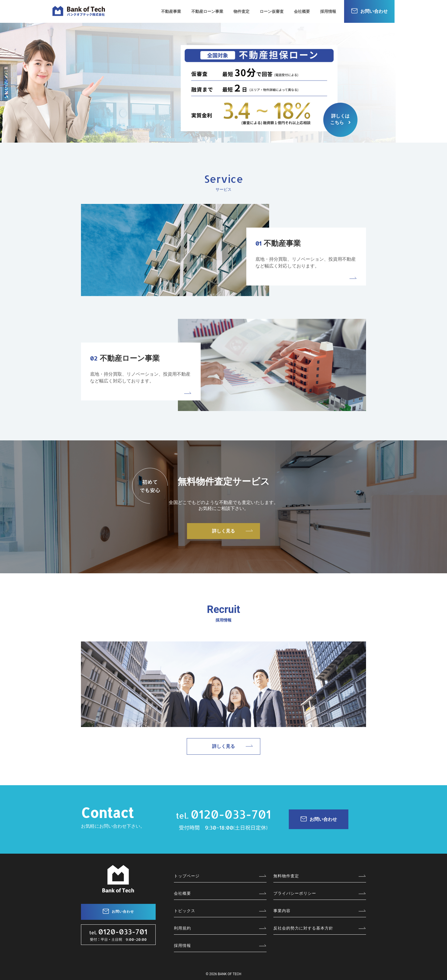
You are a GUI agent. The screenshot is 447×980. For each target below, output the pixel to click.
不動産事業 (171, 11)
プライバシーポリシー (295, 893)
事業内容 (282, 911)
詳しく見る (223, 531)
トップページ (187, 876)
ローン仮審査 (272, 11)
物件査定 (241, 11)
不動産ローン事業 (207, 11)
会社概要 (302, 11)
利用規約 (182, 928)
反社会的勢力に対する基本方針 (303, 928)
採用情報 (328, 11)
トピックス (185, 911)
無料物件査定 (286, 876)
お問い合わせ (374, 11)
